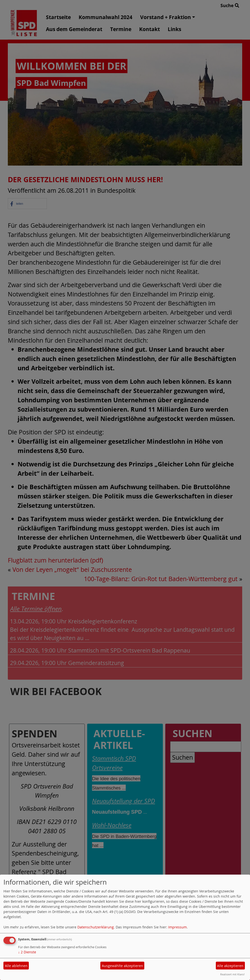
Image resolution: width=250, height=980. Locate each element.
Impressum (177, 927)
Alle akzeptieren (230, 966)
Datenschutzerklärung (96, 927)
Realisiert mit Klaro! (232, 974)
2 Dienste (27, 952)
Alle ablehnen (16, 966)
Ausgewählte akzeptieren (122, 966)
